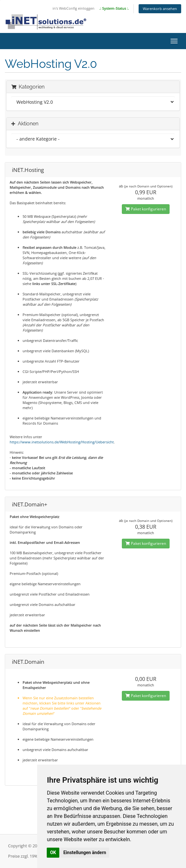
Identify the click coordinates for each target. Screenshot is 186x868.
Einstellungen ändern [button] (85, 852)
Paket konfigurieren (146, 209)
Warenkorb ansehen (160, 9)
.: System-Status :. (114, 8)
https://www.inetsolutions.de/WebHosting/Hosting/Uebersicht (62, 442)
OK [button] (53, 852)
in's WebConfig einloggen (73, 8)
